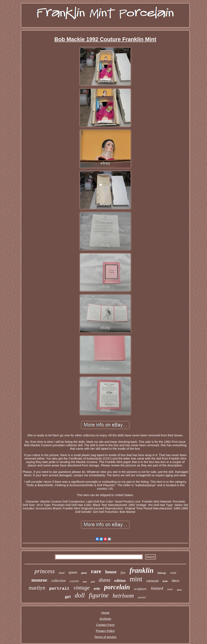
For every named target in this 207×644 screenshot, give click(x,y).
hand (62, 573)
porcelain (117, 587)
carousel (152, 581)
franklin (142, 570)
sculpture (140, 589)
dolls (85, 582)
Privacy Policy (105, 631)
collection (59, 581)
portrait (59, 589)
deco (176, 581)
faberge (162, 573)
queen (73, 572)
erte (97, 589)
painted (142, 597)
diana (105, 580)
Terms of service (105, 637)
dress (179, 590)
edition (120, 581)
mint (136, 579)
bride (165, 581)
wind (173, 573)
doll (80, 595)
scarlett (74, 581)
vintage (82, 588)
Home (105, 613)
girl (68, 597)
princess (45, 571)
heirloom (123, 596)
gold (93, 582)
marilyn (37, 588)
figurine (99, 595)
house (111, 572)
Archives (105, 619)
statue (170, 589)
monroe (39, 580)
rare (96, 571)
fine (123, 573)
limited (157, 588)
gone (84, 573)
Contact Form (105, 625)
